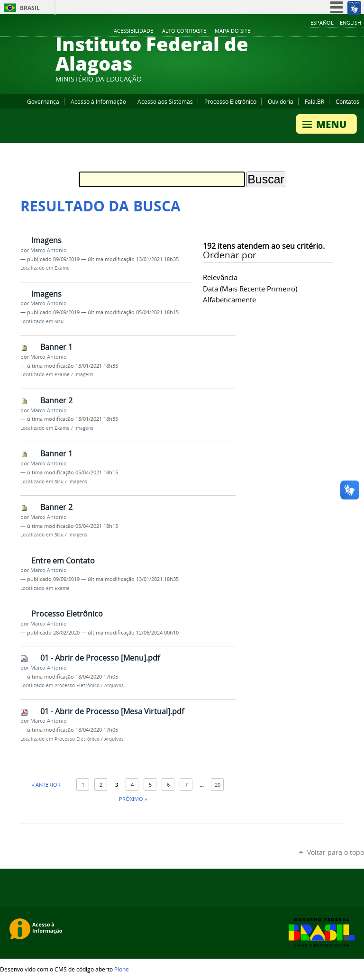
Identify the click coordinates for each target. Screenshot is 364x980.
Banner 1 (56, 347)
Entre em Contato (63, 561)
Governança (43, 101)
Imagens (46, 240)
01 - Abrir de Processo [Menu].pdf (100, 658)
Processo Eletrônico (230, 101)
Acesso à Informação (98, 101)
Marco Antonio (49, 250)
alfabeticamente (229, 299)
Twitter (347, 31)
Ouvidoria (281, 101)
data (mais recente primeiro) (250, 289)
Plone (122, 969)
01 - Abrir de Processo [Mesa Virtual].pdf (112, 711)
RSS (359, 31)
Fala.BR (314, 101)
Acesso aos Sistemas (165, 101)
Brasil (30, 8)
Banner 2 (56, 400)
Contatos (347, 101)
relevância (220, 277)
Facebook (312, 31)
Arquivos (114, 685)
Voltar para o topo (336, 852)
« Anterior (46, 785)
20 (218, 785)
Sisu (59, 322)
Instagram (336, 31)
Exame (62, 268)
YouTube (324, 31)
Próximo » (133, 799)
